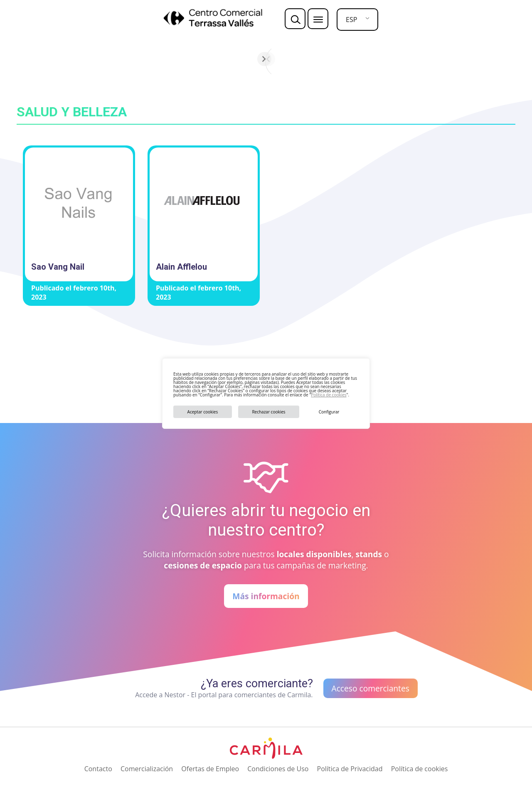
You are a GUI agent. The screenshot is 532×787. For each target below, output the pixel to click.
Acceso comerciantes (371, 688)
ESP (351, 20)
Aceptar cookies (203, 412)
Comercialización (147, 769)
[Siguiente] (363, 59)
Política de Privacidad (350, 769)
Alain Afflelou (181, 267)
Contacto (98, 769)
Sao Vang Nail (58, 267)
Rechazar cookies (268, 412)
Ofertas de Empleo (210, 769)
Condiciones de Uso (278, 769)
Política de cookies (329, 395)
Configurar (329, 412)
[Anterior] (169, 59)
